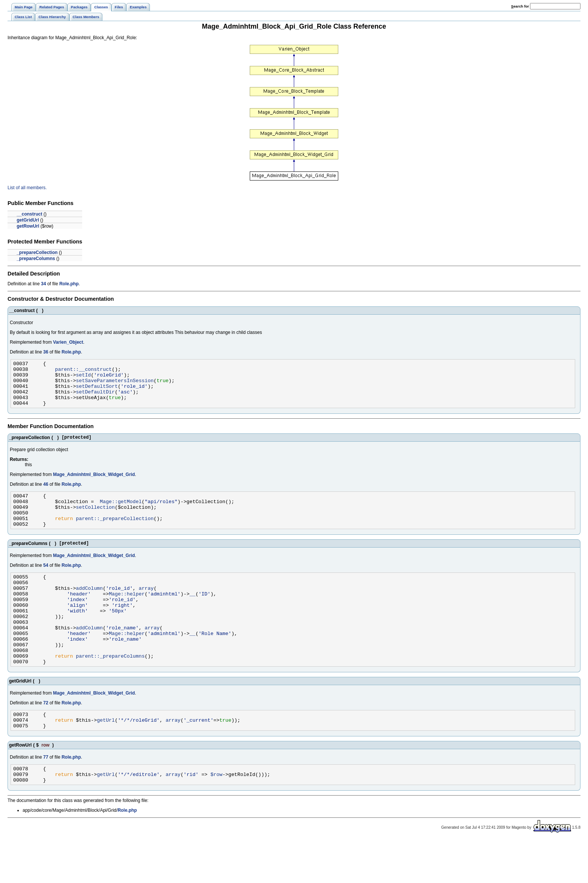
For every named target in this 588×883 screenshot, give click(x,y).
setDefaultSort (97, 392)
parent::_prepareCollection (115, 534)
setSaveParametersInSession (115, 385)
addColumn (89, 609)
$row (217, 816)
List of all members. (27, 188)
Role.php (69, 284)
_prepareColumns (36, 259)
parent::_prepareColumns (110, 691)
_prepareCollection (37, 253)
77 (46, 797)
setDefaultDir (95, 398)
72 (46, 739)
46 (46, 494)
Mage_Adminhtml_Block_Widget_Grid (94, 485)
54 (46, 583)
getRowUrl (28, 226)
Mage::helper (127, 616)
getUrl (106, 758)
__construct (29, 214)
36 (46, 352)
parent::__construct (83, 371)
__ (192, 616)
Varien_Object (68, 342)
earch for (520, 6)
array (146, 609)
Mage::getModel (121, 514)
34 (44, 284)
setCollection (95, 520)
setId (84, 378)
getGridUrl (28, 220)
